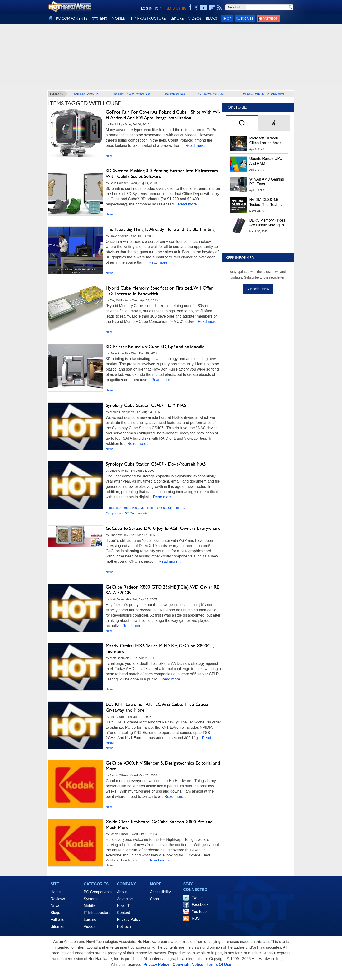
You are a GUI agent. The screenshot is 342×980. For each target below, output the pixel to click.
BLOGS (212, 18)
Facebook (200, 905)
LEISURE (177, 18)
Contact (123, 913)
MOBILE (118, 18)
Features (112, 508)
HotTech (124, 926)
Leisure (90, 920)
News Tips (126, 906)
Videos (90, 926)
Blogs (55, 913)
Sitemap (58, 926)
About (122, 892)
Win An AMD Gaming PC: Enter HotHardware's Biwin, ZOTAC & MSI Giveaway (267, 182)
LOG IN (147, 8)
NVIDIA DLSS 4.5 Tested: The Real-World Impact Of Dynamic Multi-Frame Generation (267, 202)
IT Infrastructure (97, 913)
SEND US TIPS (176, 8)
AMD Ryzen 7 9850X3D (211, 94)
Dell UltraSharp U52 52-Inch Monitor (263, 94)
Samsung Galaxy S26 (87, 94)
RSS (196, 918)
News (110, 156)
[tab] (242, 123)
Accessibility (160, 892)
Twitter (197, 898)
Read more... (196, 145)
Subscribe (245, 18)
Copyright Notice (188, 964)
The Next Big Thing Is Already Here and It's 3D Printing (160, 229)
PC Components (136, 513)
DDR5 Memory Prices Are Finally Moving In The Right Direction (267, 223)
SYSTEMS (100, 18)
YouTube (199, 911)
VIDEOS (195, 18)
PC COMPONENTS (72, 18)
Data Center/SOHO (153, 508)
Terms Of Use (219, 964)
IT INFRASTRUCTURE (147, 18)
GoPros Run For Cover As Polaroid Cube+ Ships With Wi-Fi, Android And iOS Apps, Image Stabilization (163, 115)
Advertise (125, 899)
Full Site (57, 920)
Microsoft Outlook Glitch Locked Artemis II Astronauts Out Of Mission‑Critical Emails (268, 141)
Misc (135, 508)
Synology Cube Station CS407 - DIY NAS (146, 405)
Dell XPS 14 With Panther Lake (132, 94)
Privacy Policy (129, 920)
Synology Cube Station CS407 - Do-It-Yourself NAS (156, 464)
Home (56, 892)
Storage (125, 508)
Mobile (89, 906)
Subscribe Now (258, 289)
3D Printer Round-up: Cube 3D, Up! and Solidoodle (155, 347)
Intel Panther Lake (175, 94)
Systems (91, 899)
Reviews (58, 899)
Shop (227, 18)
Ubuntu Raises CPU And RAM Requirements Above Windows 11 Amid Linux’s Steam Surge (267, 161)
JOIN (159, 8)
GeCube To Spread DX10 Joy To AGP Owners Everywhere (163, 528)
